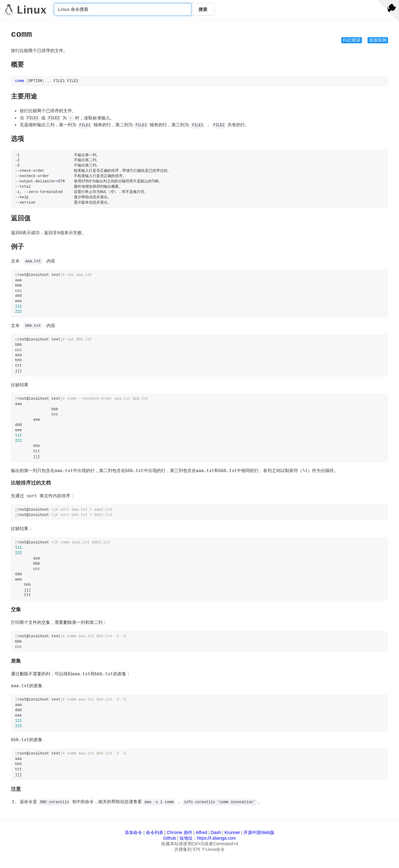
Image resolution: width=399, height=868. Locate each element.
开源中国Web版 (259, 832)
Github (169, 838)
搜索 (203, 9)
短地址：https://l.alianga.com (208, 838)
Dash (216, 832)
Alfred (202, 832)
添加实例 (378, 40)
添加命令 (133, 832)
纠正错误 (352, 40)
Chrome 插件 (180, 832)
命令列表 (155, 832)
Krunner (232, 832)
